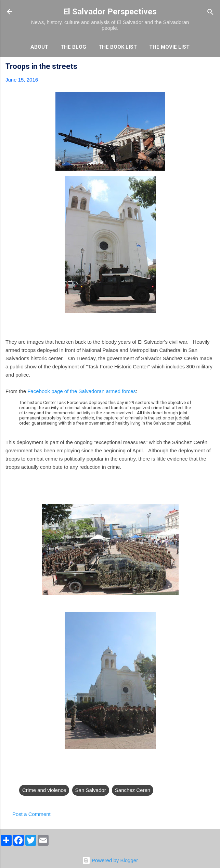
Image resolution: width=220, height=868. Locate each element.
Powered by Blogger (110, 860)
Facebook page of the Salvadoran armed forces (82, 391)
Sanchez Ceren (133, 790)
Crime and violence (44, 790)
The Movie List (169, 47)
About (39, 47)
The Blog (73, 47)
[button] (210, 67)
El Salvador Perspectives (110, 12)
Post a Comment (31, 814)
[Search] (210, 13)
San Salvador (91, 790)
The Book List (118, 47)
